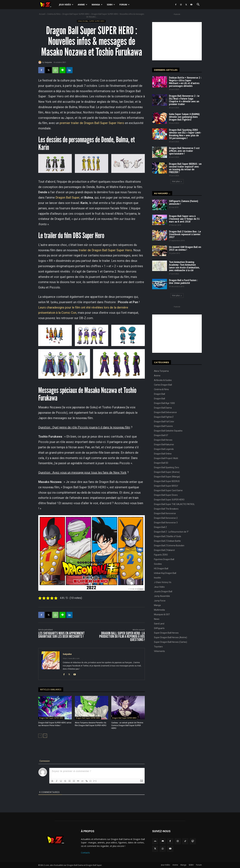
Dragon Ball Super (67, 198)
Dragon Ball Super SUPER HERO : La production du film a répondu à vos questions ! (122, 637)
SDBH (111, 5)
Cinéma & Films (54, 14)
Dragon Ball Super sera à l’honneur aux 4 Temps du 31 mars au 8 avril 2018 (184, 219)
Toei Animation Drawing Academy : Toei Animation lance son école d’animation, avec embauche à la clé (184, 266)
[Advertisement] (177, 41)
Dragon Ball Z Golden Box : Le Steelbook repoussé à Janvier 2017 (185, 234)
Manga (97, 5)
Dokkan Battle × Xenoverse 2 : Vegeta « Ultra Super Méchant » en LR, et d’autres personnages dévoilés (185, 82)
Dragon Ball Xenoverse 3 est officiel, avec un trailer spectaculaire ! (184, 151)
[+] (95, 781)
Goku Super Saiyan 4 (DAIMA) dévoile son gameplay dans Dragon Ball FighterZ (184, 117)
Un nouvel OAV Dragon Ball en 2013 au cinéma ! (185, 248)
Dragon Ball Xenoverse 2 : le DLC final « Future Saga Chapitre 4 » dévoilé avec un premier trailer (184, 100)
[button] (198, 5)
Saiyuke (48, 62)
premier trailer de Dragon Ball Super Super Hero (92, 123)
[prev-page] (40, 736)
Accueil (42, 14)
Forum (124, 5)
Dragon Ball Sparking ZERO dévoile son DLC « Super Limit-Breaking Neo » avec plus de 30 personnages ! (185, 134)
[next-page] (45, 736)
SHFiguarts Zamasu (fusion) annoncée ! (184, 202)
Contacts (85, 853)
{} (91, 781)
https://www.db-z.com (71, 658)
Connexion (44, 761)
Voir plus (177, 181)
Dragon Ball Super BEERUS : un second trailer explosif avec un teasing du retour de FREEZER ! (185, 168)
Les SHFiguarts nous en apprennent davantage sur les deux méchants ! (61, 635)
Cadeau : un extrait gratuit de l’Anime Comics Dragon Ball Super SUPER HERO (127, 725)
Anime (82, 5)
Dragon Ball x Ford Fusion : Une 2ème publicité (183, 281)
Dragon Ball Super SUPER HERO (76, 14)
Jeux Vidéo (66, 5)
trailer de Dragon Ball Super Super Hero (105, 250)
